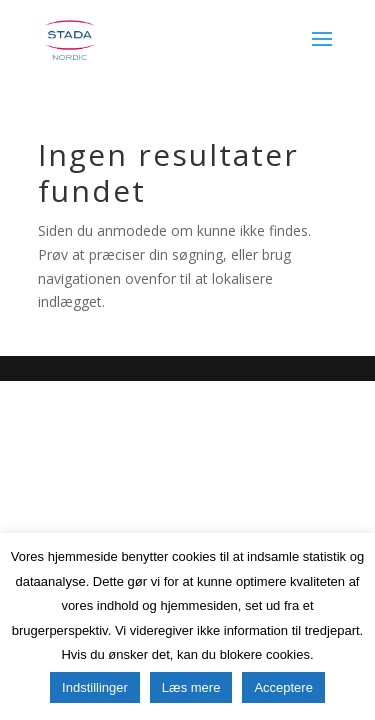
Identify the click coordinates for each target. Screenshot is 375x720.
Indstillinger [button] (95, 687)
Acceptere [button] (283, 687)
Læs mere (191, 687)
